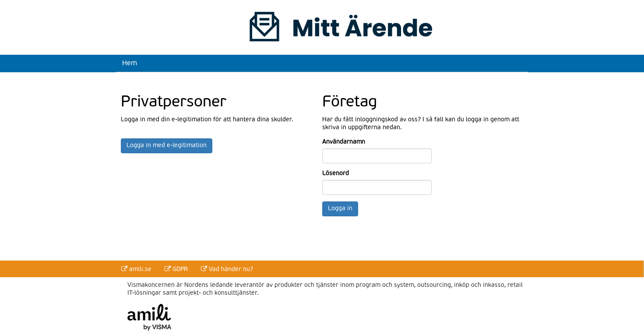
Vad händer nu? (227, 269)
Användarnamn (343, 142)
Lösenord (336, 174)
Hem (130, 62)
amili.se (136, 269)
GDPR (176, 269)
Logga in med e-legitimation (167, 146)
